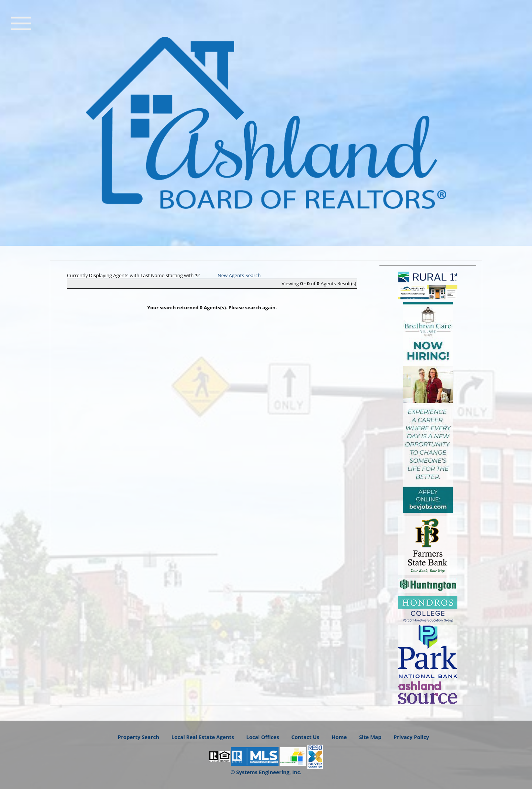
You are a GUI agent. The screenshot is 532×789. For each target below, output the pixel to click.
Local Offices (263, 737)
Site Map (370, 737)
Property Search (139, 737)
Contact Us (305, 737)
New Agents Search (239, 275)
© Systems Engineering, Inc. (266, 772)
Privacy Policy (412, 737)
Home (339, 737)
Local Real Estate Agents (203, 737)
